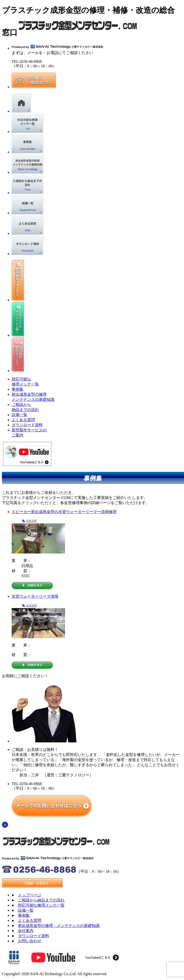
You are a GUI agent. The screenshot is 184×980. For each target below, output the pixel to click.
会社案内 (26, 931)
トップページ (30, 895)
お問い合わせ (30, 941)
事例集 (17, 389)
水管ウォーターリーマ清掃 (35, 596)
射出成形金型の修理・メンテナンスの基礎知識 (59, 926)
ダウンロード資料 (27, 425)
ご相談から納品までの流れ (41, 900)
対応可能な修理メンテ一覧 (41, 905)
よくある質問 (23, 420)
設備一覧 (19, 415)
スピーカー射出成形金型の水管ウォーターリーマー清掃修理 (64, 512)
